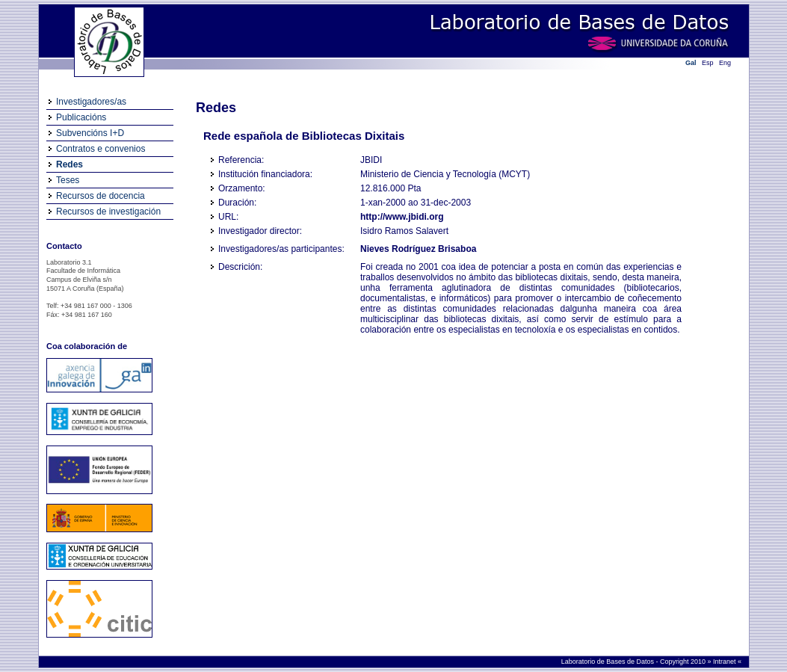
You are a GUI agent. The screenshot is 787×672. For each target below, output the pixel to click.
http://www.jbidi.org (402, 217)
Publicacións (81, 117)
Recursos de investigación (108, 212)
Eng (725, 63)
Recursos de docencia (101, 196)
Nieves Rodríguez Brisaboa (418, 249)
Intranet (725, 662)
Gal (691, 63)
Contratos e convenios (101, 149)
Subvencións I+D (90, 133)
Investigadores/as (91, 102)
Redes (70, 164)
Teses (68, 180)
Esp (708, 63)
